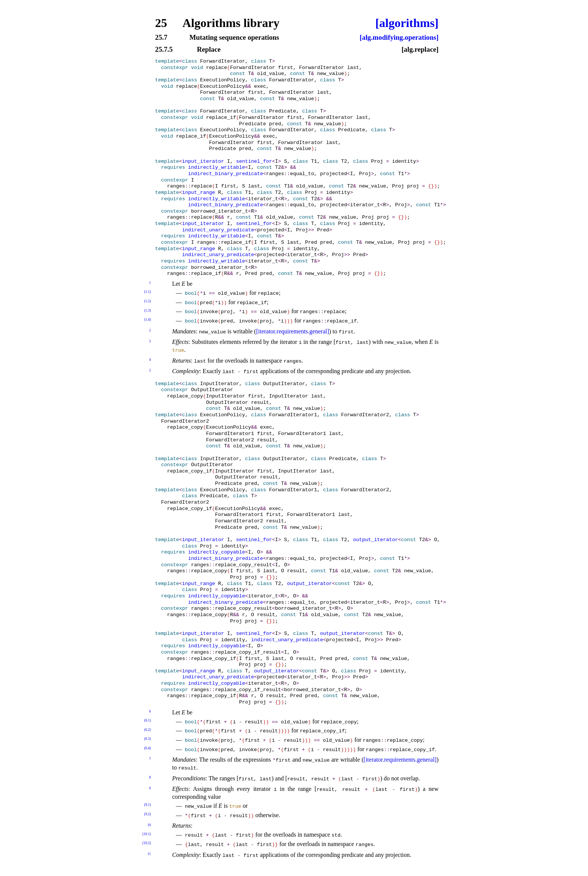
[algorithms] (407, 23)
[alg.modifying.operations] (399, 38)
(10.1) (147, 834)
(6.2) (147, 730)
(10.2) (147, 843)
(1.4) (147, 319)
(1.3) (147, 310)
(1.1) (147, 292)
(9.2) (147, 814)
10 (149, 825)
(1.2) (147, 301)
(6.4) (147, 748)
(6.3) (147, 739)
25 (161, 23)
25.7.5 (164, 50)
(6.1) (147, 720)
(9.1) (147, 805)
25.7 (161, 38)
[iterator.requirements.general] (293, 331)
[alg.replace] (420, 50)
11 (149, 854)
